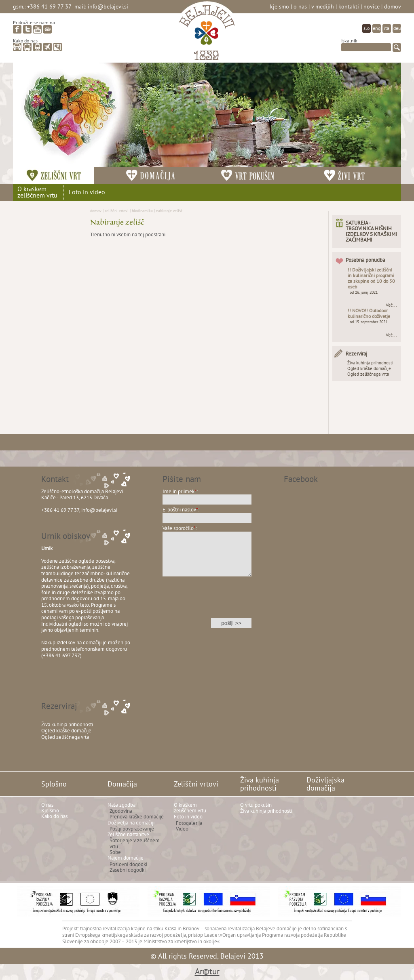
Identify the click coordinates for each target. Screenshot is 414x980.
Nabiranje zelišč (169, 210)
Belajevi (207, 34)
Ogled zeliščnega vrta (368, 374)
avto (17, 47)
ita (387, 28)
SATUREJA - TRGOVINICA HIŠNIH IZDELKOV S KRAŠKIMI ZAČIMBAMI (371, 231)
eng (377, 28)
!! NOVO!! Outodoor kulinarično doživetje (369, 313)
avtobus (27, 47)
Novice (372, 6)
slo (366, 28)
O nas (300, 6)
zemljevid (58, 47)
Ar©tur (207, 971)
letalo (48, 47)
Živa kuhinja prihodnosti (370, 363)
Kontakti (349, 6)
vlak (37, 47)
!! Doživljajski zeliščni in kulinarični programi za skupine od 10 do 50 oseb (371, 278)
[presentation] (207, 603)
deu (397, 28)
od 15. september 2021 (369, 322)
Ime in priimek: (180, 491)
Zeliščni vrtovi (117, 210)
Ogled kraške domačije (369, 368)
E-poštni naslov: (181, 510)
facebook (17, 29)
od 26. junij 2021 (364, 292)
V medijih (323, 6)
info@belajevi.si (108, 6)
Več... (391, 305)
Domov (393, 6)
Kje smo (280, 6)
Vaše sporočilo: (180, 528)
